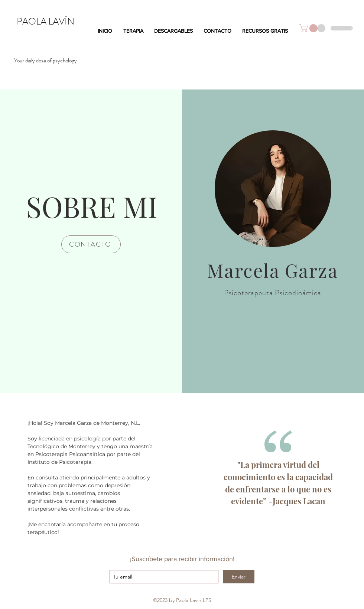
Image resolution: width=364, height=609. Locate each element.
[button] (309, 28)
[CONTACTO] (91, 244)
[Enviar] (239, 577)
